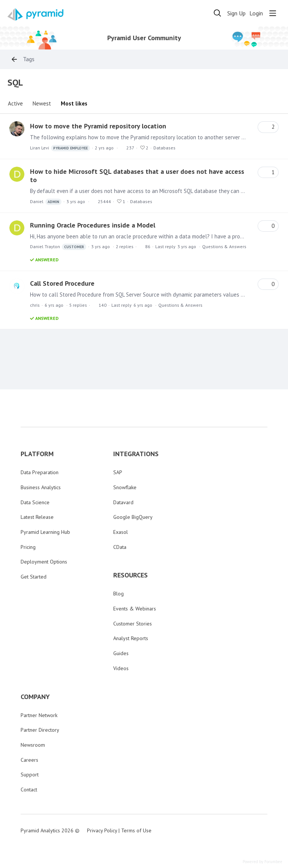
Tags (29, 59)
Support (30, 775)
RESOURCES (130, 575)
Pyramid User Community (144, 38)
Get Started (34, 577)
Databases (164, 148)
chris (35, 305)
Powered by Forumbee (262, 862)
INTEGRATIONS (136, 454)
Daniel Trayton (58, 247)
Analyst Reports (131, 638)
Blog (118, 594)
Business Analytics (41, 487)
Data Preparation (40, 472)
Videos (121, 668)
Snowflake (125, 487)
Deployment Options (44, 562)
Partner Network (39, 715)
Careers (29, 760)
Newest (42, 103)
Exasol (121, 532)
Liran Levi (60, 148)
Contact (29, 790)
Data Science (35, 502)
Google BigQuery (133, 517)
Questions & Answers (224, 246)
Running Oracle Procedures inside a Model (93, 225)
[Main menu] (273, 13)
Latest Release (37, 517)
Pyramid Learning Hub (45, 532)
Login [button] (256, 13)
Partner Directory (40, 730)
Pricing (28, 547)
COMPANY (35, 697)
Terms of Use (136, 830)
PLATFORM (37, 454)
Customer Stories (133, 624)
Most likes (74, 103)
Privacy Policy (102, 830)
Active (15, 103)
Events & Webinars (135, 609)
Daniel (46, 202)
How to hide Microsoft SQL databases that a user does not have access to (137, 176)
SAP (118, 472)
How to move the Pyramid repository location (98, 126)
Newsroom (33, 745)
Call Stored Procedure (62, 283)
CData (120, 547)
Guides (121, 653)
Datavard (123, 502)
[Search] (217, 13)
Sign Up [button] (236, 13)
